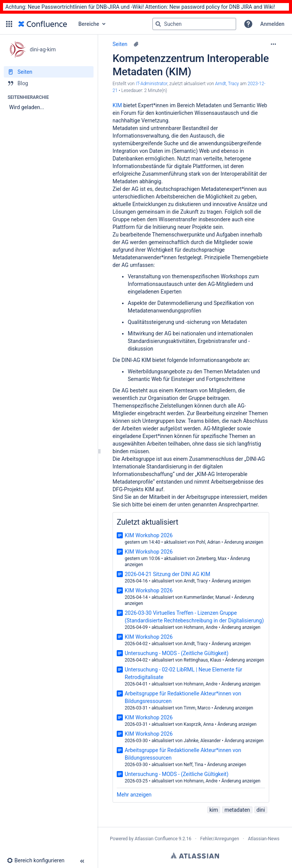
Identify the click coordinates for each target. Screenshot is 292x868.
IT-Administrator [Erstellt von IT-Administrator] (152, 84)
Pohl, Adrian (208, 542)
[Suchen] (158, 24)
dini (261, 810)
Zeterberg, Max (211, 559)
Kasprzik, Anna (199, 724)
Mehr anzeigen (134, 795)
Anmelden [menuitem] (272, 24)
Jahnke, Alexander (202, 741)
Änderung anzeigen (244, 542)
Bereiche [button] (89, 24)
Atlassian (195, 855)
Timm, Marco (197, 708)
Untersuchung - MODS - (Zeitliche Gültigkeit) (177, 653)
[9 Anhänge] (136, 44)
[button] (9, 24)
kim (214, 810)
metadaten (237, 810)
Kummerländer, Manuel (207, 597)
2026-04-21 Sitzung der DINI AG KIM (167, 574)
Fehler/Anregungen (220, 839)
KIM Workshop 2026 (149, 535)
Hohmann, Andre (201, 627)
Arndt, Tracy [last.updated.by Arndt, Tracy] (227, 84)
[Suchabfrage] (194, 24)
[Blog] (49, 83)
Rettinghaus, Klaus (202, 660)
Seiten (120, 44)
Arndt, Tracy (196, 581)
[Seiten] (49, 72)
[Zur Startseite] (43, 24)
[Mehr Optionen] (273, 44)
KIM (117, 105)
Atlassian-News (264, 839)
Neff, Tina (194, 765)
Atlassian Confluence (156, 839)
